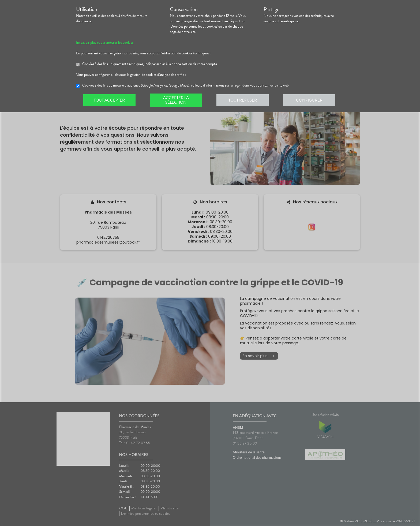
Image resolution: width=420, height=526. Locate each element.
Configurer (310, 100)
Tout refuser (244, 100)
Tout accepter (110, 100)
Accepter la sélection (177, 100)
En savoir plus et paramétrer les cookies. (105, 43)
